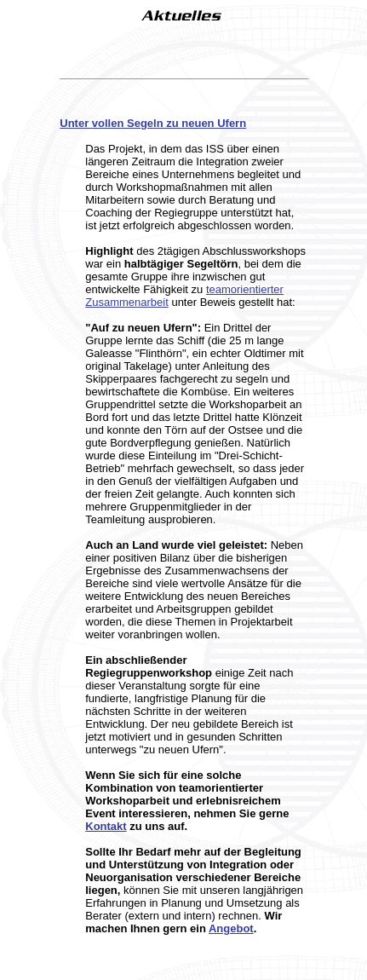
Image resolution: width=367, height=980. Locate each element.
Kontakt (106, 826)
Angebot (231, 928)
